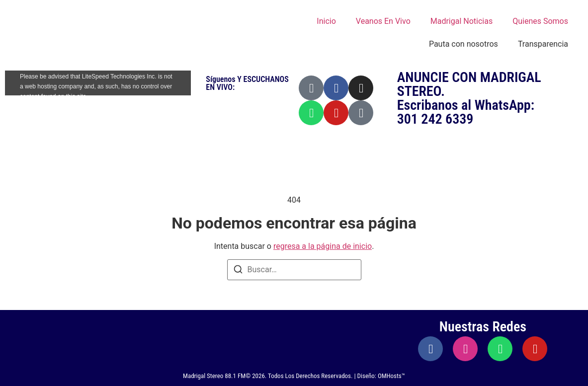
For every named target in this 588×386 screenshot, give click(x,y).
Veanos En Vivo (383, 21)
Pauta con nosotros (463, 44)
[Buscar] (238, 271)
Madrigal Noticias (462, 21)
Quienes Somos (540, 21)
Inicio (326, 21)
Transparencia (543, 44)
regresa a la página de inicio (323, 246)
